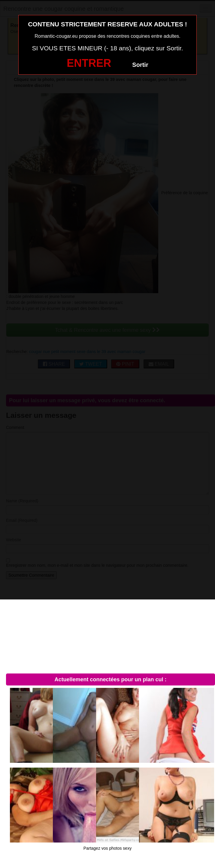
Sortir (140, 65)
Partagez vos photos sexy (107, 848)
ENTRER (89, 63)
